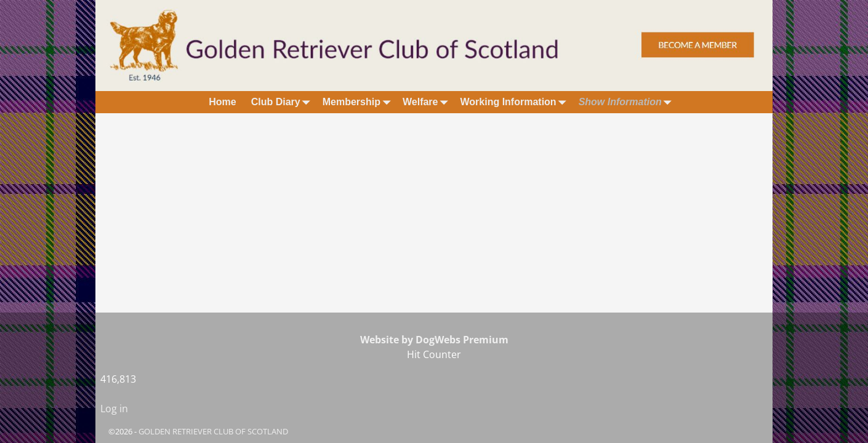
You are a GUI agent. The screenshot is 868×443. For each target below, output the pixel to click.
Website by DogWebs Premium (434, 340)
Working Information (515, 102)
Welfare (428, 102)
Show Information (628, 102)
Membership (359, 102)
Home (222, 102)
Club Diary (283, 102)
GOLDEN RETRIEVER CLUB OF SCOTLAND (213, 431)
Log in (114, 409)
